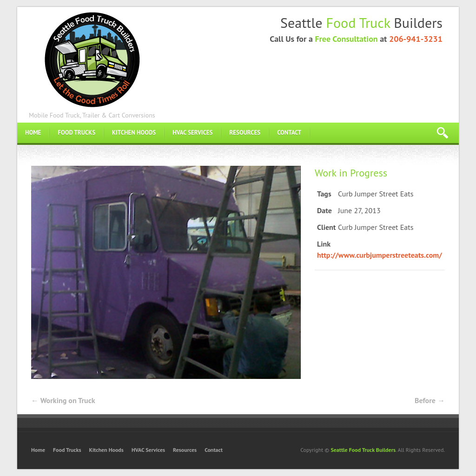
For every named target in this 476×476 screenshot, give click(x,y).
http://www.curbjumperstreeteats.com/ (380, 255)
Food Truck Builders (92, 59)
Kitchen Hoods (134, 133)
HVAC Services (192, 133)
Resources (245, 133)
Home (33, 133)
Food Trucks (76, 133)
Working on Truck (63, 400)
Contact (289, 133)
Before (430, 400)
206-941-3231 (416, 39)
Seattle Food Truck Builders (363, 450)
